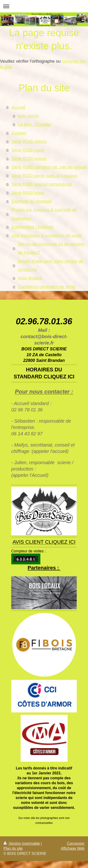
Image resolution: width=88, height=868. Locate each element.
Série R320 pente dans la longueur (44, 176)
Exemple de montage (32, 201)
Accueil (18, 107)
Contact (19, 133)
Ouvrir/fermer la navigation (44, 6)
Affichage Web (73, 848)
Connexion (76, 843)
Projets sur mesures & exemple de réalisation (44, 214)
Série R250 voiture (29, 159)
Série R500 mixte (28, 193)
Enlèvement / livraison (32, 227)
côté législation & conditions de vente (47, 236)
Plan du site (13, 848)
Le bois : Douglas (34, 124)
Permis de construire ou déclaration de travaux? (51, 248)
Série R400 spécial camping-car (42, 184)
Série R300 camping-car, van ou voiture (49, 167)
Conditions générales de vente (47, 287)
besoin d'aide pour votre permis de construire (50, 265)
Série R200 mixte (28, 150)
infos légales (30, 278)
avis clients (28, 116)
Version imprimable (22, 843)
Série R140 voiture (29, 141)
